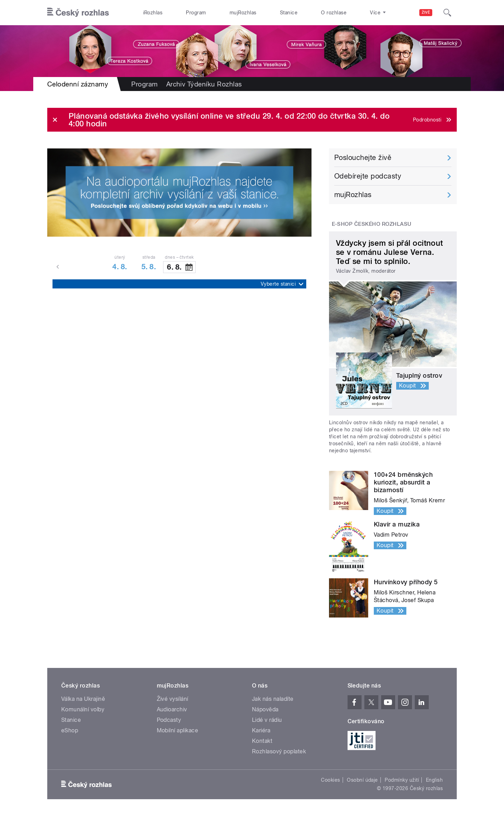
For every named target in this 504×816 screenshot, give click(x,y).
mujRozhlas (243, 13)
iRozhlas (153, 13)
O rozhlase (334, 13)
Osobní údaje (362, 780)
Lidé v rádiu (267, 720)
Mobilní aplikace (178, 730)
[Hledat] (447, 13)
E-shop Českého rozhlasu (372, 224)
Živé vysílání (173, 699)
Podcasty (169, 720)
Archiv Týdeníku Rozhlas (204, 84)
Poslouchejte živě (363, 158)
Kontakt (262, 741)
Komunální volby (83, 709)
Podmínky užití (402, 780)
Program (196, 13)
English (434, 780)
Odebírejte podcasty (368, 176)
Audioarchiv (172, 709)
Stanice (289, 13)
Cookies (330, 780)
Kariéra (261, 730)
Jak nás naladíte (273, 699)
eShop (70, 730)
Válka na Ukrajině (83, 699)
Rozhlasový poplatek (279, 751)
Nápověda (265, 709)
